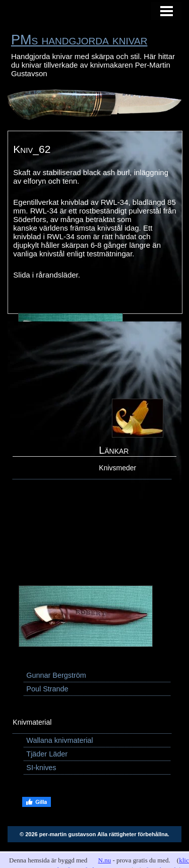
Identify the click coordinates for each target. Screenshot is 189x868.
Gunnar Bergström (56, 675)
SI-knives (41, 768)
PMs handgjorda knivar (79, 40)
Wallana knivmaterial (59, 740)
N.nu (105, 860)
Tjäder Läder (47, 754)
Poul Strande (47, 689)
